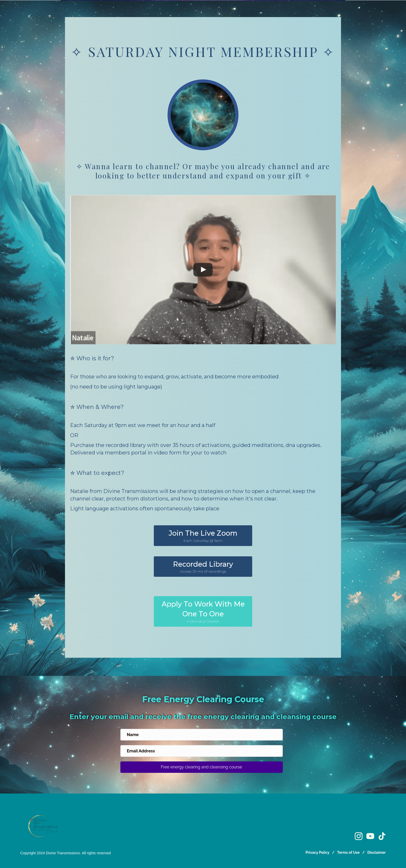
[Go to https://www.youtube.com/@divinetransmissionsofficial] (370, 837)
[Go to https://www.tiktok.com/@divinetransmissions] (382, 836)
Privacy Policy (317, 852)
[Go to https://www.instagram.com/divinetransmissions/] (359, 837)
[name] (202, 735)
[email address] (202, 751)
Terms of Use (348, 852)
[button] (203, 536)
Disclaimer (377, 852)
